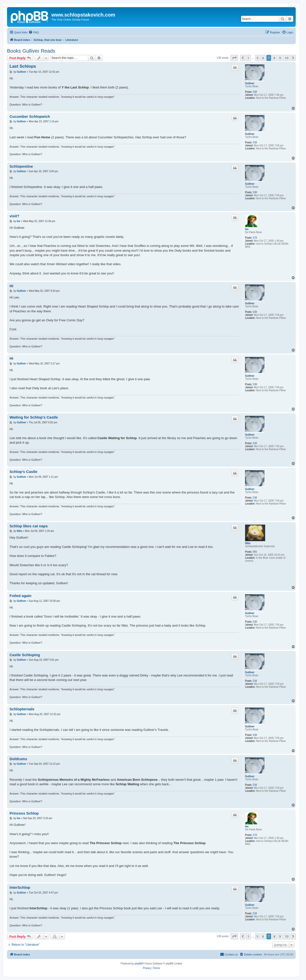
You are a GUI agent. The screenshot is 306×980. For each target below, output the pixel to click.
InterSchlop (20, 887)
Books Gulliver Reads (31, 51)
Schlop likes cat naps (29, 526)
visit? (14, 216)
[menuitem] (34, 32)
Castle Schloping (25, 655)
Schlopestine (21, 166)
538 (255, 92)
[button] (234, 58)
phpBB (138, 964)
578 (255, 238)
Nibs (248, 543)
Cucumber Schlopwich (30, 116)
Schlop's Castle (23, 472)
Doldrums (18, 759)
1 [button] (248, 58)
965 (255, 552)
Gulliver (250, 83)
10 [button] (287, 58)
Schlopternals (22, 709)
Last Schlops (23, 66)
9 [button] (280, 58)
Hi (11, 286)
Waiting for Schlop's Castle (34, 417)
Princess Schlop (24, 813)
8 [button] (274, 58)
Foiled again (21, 596)
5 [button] (258, 58)
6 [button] (263, 58)
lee (247, 229)
